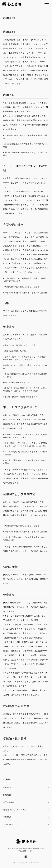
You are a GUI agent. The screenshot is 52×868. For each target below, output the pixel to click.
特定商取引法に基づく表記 (15, 810)
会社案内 (7, 787)
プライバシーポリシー (13, 824)
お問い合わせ (9, 802)
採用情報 (7, 795)
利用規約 (9, 18)
